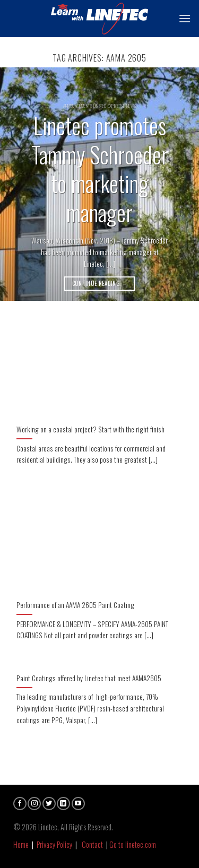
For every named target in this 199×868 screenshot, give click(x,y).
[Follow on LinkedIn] (63, 804)
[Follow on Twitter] (49, 804)
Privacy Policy (54, 844)
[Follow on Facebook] (20, 804)
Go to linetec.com (133, 844)
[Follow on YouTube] (78, 804)
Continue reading (100, 284)
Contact (92, 844)
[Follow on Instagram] (34, 804)
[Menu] (185, 18)
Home (21, 844)
